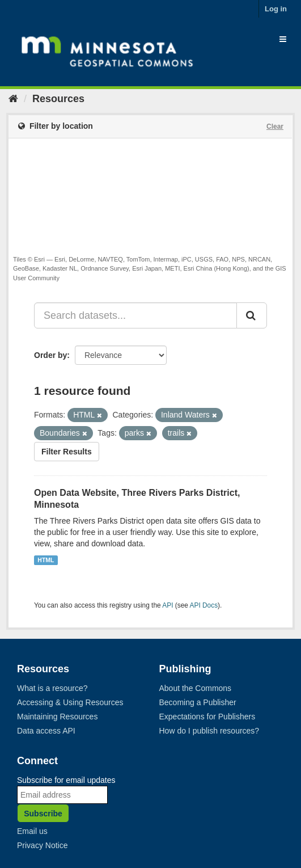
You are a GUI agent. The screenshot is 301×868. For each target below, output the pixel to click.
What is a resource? (52, 688)
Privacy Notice (42, 845)
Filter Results (67, 452)
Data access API (46, 731)
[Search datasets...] (135, 315)
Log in (276, 9)
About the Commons (196, 688)
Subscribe (43, 814)
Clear (275, 127)
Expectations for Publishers (207, 717)
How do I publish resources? (209, 731)
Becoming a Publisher (198, 702)
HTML (46, 560)
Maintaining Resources (57, 717)
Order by (50, 355)
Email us (32, 831)
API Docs (204, 605)
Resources (58, 99)
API (168, 605)
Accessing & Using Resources (70, 702)
